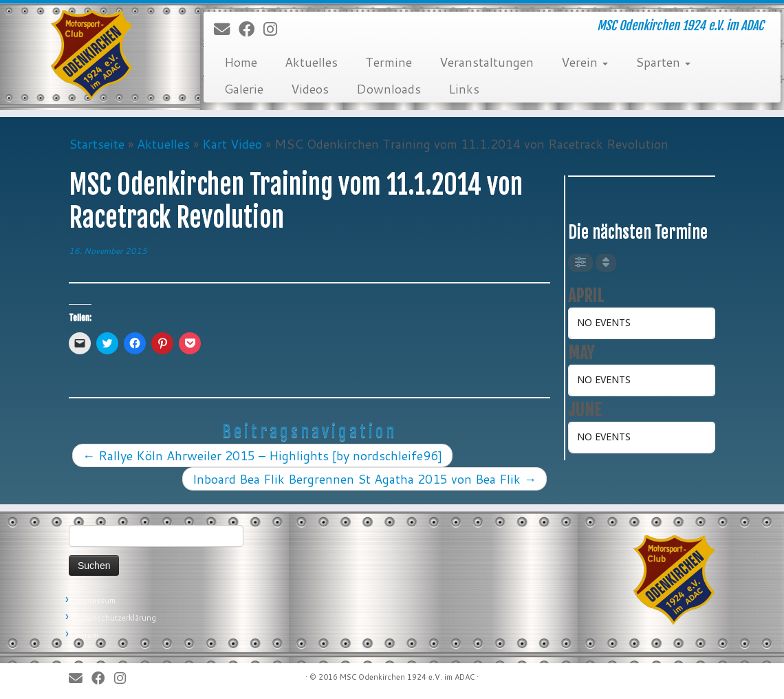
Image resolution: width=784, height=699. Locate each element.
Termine (389, 62)
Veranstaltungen (487, 62)
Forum (87, 635)
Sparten (663, 62)
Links (464, 89)
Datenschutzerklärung (116, 618)
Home (241, 62)
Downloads (389, 89)
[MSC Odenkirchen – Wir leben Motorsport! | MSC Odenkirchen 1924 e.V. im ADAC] (92, 55)
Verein (585, 62)
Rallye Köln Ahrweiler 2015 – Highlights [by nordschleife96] (262, 455)
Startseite (97, 144)
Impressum (96, 601)
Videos (310, 89)
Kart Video (232, 144)
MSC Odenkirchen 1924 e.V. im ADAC (407, 677)
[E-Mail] (226, 30)
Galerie (244, 89)
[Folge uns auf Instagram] (275, 30)
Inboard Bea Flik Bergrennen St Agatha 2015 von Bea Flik (364, 479)
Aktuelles (311, 62)
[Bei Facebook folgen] (251, 30)
